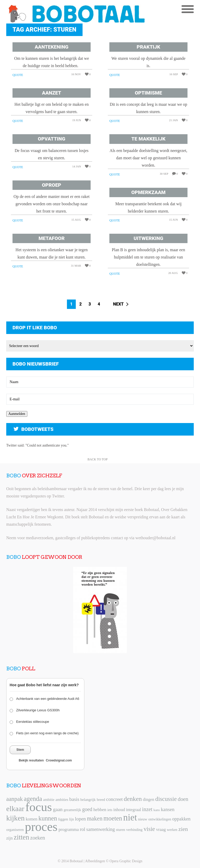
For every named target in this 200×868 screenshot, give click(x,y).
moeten (113, 818)
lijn (72, 819)
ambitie (49, 800)
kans (157, 810)
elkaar (15, 809)
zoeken (38, 838)
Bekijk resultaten (31, 760)
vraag (161, 829)
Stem (20, 750)
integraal (134, 810)
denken (133, 799)
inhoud (119, 810)
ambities (62, 800)
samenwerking (101, 829)
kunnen (48, 818)
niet (130, 817)
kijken (15, 818)
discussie (166, 799)
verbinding (135, 830)
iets (110, 810)
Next (118, 304)
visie (149, 829)
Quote (18, 75)
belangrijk (88, 800)
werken (172, 830)
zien (183, 829)
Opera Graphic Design (126, 861)
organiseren (15, 830)
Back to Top (98, 459)
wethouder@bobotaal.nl (155, 538)
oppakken (181, 819)
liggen (63, 819)
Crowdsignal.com (59, 760)
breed (101, 800)
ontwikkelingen (160, 819)
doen (183, 799)
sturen (120, 830)
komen (32, 819)
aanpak (14, 799)
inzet (147, 809)
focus (39, 807)
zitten (21, 837)
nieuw (143, 819)
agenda (33, 799)
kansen (168, 809)
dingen (149, 799)
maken (95, 819)
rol (82, 829)
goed (87, 809)
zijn (10, 838)
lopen (80, 819)
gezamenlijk (72, 810)
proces (41, 827)
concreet (115, 799)
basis (74, 799)
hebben (100, 810)
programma (69, 829)
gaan (58, 809)
